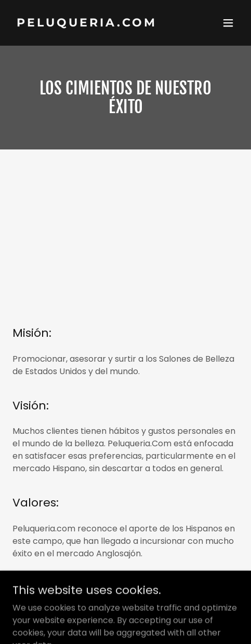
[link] (92, 24)
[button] (228, 23)
